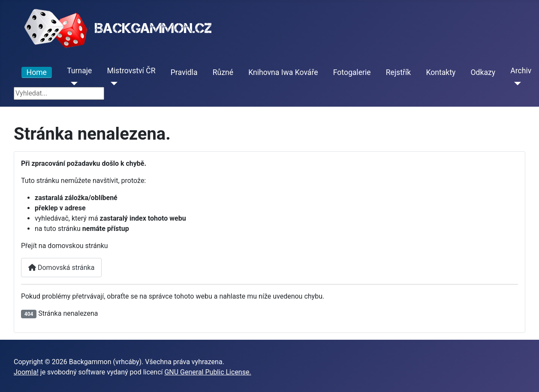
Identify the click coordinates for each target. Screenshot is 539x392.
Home (37, 72)
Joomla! (26, 372)
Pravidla (184, 72)
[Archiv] (516, 84)
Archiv (521, 71)
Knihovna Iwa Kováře (283, 72)
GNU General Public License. (208, 372)
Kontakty (441, 72)
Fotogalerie (352, 72)
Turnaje (79, 71)
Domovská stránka (61, 268)
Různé (223, 72)
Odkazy (483, 72)
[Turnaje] (72, 84)
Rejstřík (398, 72)
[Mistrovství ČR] (112, 84)
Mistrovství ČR (131, 71)
